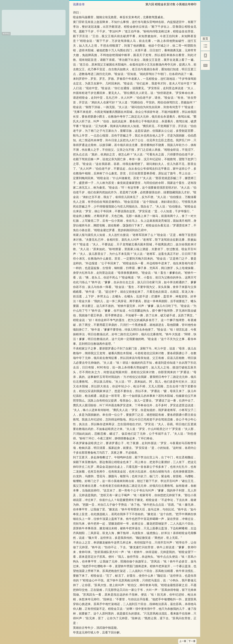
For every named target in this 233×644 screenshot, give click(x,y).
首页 (205, 39)
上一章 (183, 641)
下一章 (192, 641)
